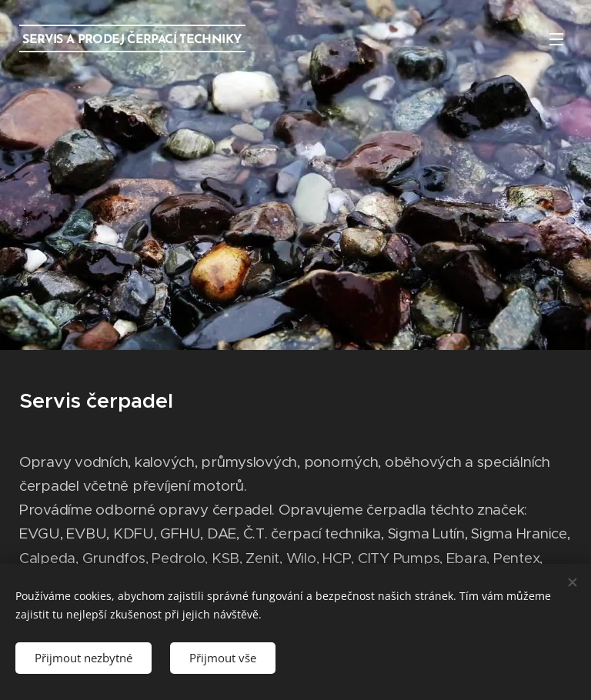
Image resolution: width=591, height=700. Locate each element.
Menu (556, 39)
